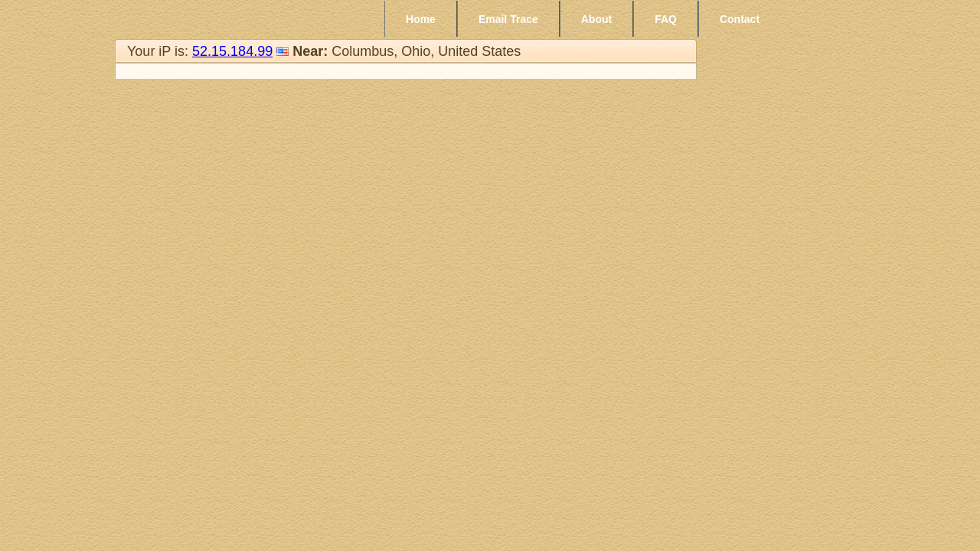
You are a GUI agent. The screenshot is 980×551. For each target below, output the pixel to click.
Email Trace (508, 19)
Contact (740, 19)
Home (421, 19)
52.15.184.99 (232, 51)
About (596, 19)
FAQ (666, 19)
